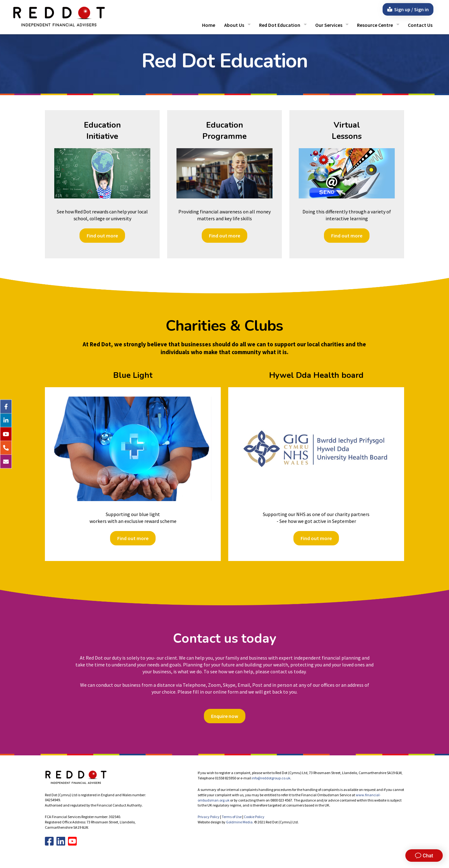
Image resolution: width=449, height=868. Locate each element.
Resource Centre (375, 25)
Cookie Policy (254, 817)
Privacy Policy (209, 817)
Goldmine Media (239, 822)
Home (209, 25)
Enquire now (225, 716)
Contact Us (420, 25)
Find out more (102, 236)
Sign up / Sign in (408, 9)
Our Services (329, 25)
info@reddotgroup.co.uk (271, 778)
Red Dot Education (280, 25)
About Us (234, 25)
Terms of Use (232, 817)
